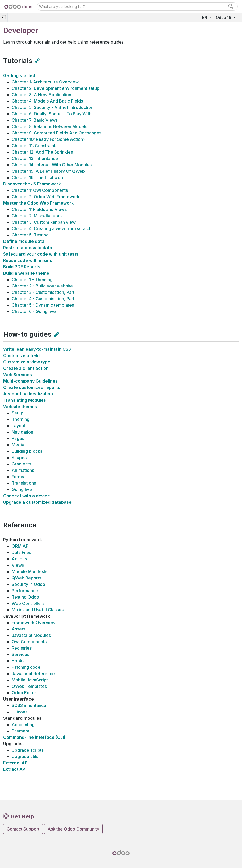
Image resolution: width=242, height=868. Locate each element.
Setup (18, 413)
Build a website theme (26, 273)
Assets (18, 629)
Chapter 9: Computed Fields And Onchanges (57, 133)
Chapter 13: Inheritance (35, 158)
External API (16, 763)
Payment (20, 731)
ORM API (21, 546)
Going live (22, 489)
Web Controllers (28, 603)
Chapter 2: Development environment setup (56, 88)
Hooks (18, 661)
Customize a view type (27, 362)
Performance (25, 591)
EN (205, 17)
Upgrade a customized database (37, 502)
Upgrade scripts (28, 750)
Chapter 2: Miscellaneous (37, 216)
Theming (21, 419)
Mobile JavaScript (30, 680)
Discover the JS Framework (32, 184)
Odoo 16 (224, 17)
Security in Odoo (28, 584)
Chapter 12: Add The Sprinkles (42, 152)
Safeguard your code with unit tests (41, 254)
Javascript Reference (33, 674)
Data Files (21, 552)
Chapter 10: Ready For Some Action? (49, 139)
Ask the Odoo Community (73, 829)
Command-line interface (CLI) (34, 737)
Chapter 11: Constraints (35, 146)
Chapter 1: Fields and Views (39, 209)
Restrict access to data (28, 248)
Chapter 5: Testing (30, 235)
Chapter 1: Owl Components (40, 190)
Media (18, 445)
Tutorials (18, 61)
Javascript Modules (31, 635)
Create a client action (26, 368)
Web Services (18, 375)
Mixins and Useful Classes (38, 610)
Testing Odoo (25, 597)
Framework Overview (34, 623)
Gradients (21, 464)
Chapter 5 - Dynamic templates (43, 305)
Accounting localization (28, 394)
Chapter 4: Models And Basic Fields (47, 101)
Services (20, 654)
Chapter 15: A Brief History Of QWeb (48, 171)
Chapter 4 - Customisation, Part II (45, 299)
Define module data (24, 241)
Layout (18, 426)
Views (18, 565)
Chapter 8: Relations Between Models (49, 126)
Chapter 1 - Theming (32, 280)
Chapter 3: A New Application (41, 95)
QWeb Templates (29, 686)
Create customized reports (32, 387)
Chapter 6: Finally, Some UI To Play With (52, 114)
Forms (18, 477)
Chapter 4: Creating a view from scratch (52, 228)
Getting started (19, 75)
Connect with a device (27, 496)
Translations (24, 483)
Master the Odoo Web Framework (38, 203)
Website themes (20, 407)
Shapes (19, 458)
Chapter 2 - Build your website (42, 286)
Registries (22, 648)
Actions (19, 559)
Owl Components (29, 642)
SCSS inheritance (29, 705)
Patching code (26, 667)
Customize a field (21, 355)
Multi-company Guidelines (30, 381)
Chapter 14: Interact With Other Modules (52, 165)
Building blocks (27, 451)
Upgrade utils (25, 756)
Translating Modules (25, 400)
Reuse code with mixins (28, 260)
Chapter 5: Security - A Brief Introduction (53, 107)
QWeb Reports (26, 578)
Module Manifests (30, 571)
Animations (23, 470)
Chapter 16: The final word (38, 177)
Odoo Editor (24, 693)
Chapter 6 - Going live (34, 311)
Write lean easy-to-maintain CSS (37, 349)
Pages (18, 438)
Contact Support (23, 829)
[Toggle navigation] (4, 17)
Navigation (22, 432)
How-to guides (27, 334)
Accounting (23, 725)
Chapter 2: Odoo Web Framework (46, 197)
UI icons (20, 712)
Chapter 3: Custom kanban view (44, 222)
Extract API (15, 769)
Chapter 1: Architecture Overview (45, 82)
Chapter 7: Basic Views (35, 120)
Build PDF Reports (22, 267)
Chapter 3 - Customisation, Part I (44, 292)
